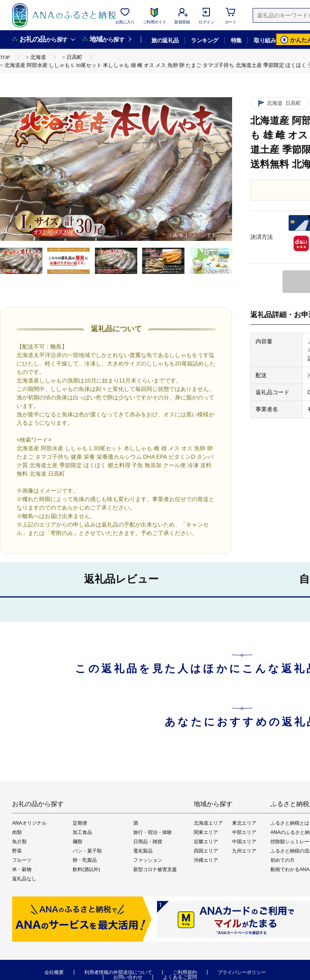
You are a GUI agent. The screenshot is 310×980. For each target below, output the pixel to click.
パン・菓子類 (87, 851)
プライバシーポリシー (242, 972)
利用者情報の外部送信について (118, 972)
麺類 (77, 842)
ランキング (204, 40)
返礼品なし (24, 879)
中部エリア (244, 832)
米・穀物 (22, 869)
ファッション (148, 860)
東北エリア (244, 823)
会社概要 (54, 972)
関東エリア (206, 832)
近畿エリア (206, 842)
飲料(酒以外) (86, 869)
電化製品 (143, 851)
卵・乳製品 (85, 860)
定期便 (80, 823)
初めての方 (283, 860)
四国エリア (206, 851)
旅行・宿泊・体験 (153, 832)
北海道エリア (208, 823)
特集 (236, 40)
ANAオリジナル (29, 823)
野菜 (17, 851)
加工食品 (82, 832)
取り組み (265, 40)
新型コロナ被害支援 (155, 869)
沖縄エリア (206, 860)
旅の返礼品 (165, 40)
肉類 (17, 832)
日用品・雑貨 (148, 842)
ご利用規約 (185, 972)
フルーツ (22, 860)
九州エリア (244, 851)
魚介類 (19, 842)
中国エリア (244, 842)
